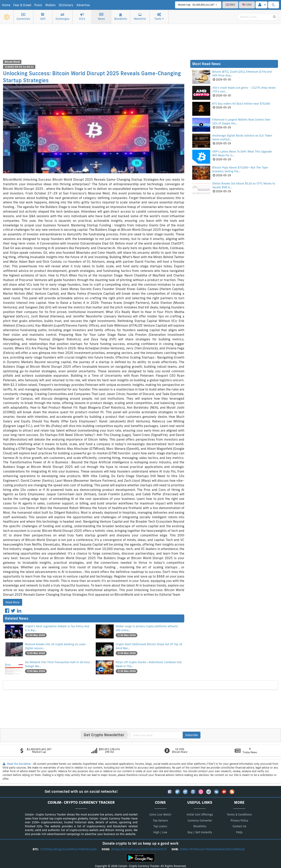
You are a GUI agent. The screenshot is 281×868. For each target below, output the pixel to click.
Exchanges (63, 17)
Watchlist (140, 17)
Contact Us (239, 826)
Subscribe (192, 735)
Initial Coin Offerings (200, 814)
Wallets (50, 5)
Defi (43, 17)
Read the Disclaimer (17, 764)
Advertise (83, 5)
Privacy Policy (239, 820)
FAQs (239, 832)
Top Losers (160, 826)
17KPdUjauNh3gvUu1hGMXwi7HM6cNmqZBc (69, 849)
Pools (38, 5)
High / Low (160, 832)
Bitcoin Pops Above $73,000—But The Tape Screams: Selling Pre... (240, 169)
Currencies (23, 17)
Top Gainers (160, 820)
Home (6, 5)
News (101, 17)
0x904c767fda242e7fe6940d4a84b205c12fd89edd (213, 849)
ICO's (82, 17)
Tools (159, 17)
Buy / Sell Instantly (200, 832)
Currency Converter (200, 820)
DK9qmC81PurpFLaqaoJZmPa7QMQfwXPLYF (139, 849)
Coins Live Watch (160, 814)
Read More (13, 602)
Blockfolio (121, 17)
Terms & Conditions (239, 814)
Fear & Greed (22, 5)
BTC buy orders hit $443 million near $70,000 (241, 104)
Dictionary (66, 5)
